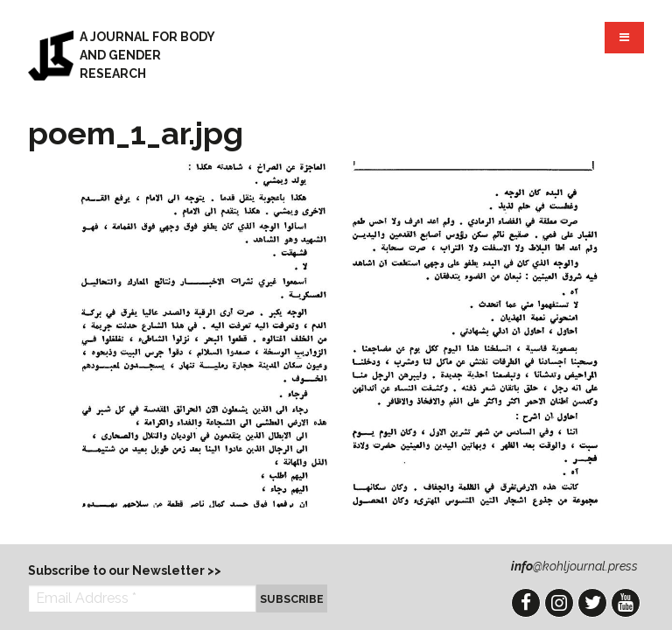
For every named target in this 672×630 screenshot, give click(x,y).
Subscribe (292, 599)
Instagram (559, 603)
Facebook (526, 603)
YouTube (626, 603)
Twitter (592, 603)
